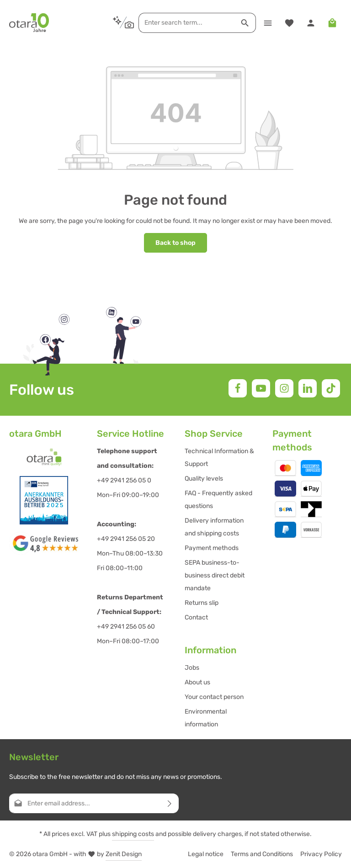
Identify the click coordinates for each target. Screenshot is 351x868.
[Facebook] (238, 388)
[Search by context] (123, 23)
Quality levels (204, 479)
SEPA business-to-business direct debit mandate (215, 575)
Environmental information (206, 718)
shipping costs (133, 834)
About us (197, 682)
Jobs (192, 668)
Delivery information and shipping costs (214, 527)
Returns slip (202, 603)
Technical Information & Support (219, 458)
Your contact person (214, 697)
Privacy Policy (321, 854)
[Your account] (311, 23)
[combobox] (187, 23)
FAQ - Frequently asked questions (218, 500)
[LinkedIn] (308, 388)
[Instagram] (284, 388)
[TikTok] (331, 388)
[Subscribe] (170, 803)
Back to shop (175, 243)
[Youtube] (261, 388)
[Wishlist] (289, 23)
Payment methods (212, 548)
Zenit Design (124, 854)
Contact (196, 617)
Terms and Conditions (262, 854)
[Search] (245, 23)
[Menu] (268, 23)
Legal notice (206, 854)
